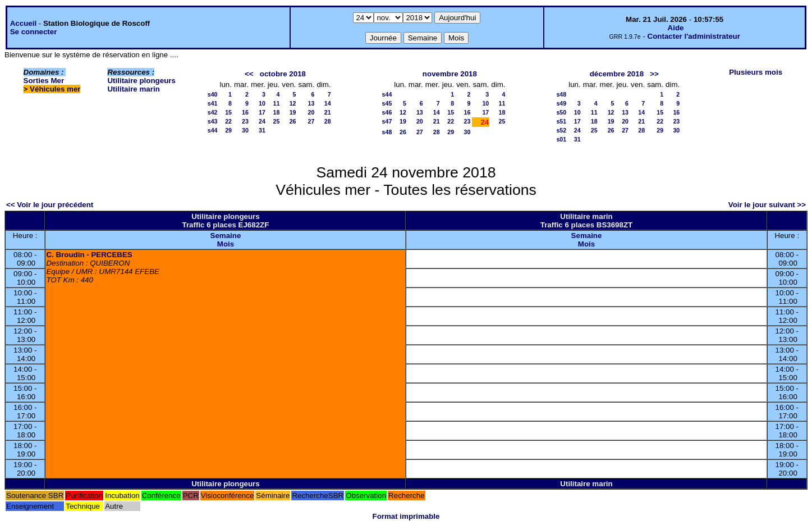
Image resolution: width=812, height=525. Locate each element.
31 (262, 130)
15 (228, 112)
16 (245, 112)
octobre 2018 (283, 74)
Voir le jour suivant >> (767, 205)
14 (328, 103)
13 (311, 103)
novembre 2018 (450, 74)
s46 (387, 112)
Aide (676, 28)
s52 (561, 130)
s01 (561, 139)
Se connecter (34, 32)
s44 (213, 130)
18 (276, 112)
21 (328, 112)
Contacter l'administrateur (694, 36)
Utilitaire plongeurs (141, 81)
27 (311, 121)
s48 (387, 132)
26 (293, 121)
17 (262, 112)
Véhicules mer (55, 89)
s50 (561, 112)
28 (328, 121)
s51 (561, 121)
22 (228, 121)
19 (293, 112)
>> (654, 74)
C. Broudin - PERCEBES (89, 255)
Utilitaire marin (133, 89)
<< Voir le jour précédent (50, 205)
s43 (213, 121)
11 (276, 103)
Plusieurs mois (756, 72)
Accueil (23, 23)
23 (245, 121)
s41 (213, 103)
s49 (561, 103)
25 (276, 121)
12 (293, 103)
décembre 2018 (617, 74)
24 (262, 121)
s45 (387, 103)
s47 (387, 121)
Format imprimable (406, 516)
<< (249, 74)
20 (311, 112)
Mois (226, 244)
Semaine (226, 236)
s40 (213, 94)
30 (245, 130)
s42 (213, 112)
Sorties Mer (44, 81)
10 (262, 103)
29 (228, 130)
